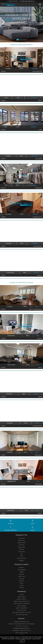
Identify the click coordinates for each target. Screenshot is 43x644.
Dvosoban (21, 545)
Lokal (21, 556)
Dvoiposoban (21, 547)
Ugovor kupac (22, 597)
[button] (5, 30)
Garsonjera (22, 538)
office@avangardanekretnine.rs (21, 628)
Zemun (22, 585)
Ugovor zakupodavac (21, 608)
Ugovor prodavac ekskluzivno (22, 603)
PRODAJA (15, 28)
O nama (22, 594)
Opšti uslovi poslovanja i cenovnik (22, 612)
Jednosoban (21, 540)
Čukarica (21, 567)
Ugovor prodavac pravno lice (22, 601)
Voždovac (21, 581)
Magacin (21, 560)
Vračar (21, 583)
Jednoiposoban (21, 543)
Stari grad (22, 579)
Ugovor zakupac (21, 606)
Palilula (21, 572)
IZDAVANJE (28, 28)
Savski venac (22, 576)
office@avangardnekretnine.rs (28, 1)
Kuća (22, 554)
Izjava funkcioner (22, 610)
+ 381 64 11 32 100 (13, 1)
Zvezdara (22, 587)
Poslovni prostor (21, 558)
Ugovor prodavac (22, 599)
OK (22, 641)
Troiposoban (21, 552)
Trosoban (21, 549)
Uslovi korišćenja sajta (21, 615)
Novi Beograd (22, 570)
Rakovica (22, 574)
